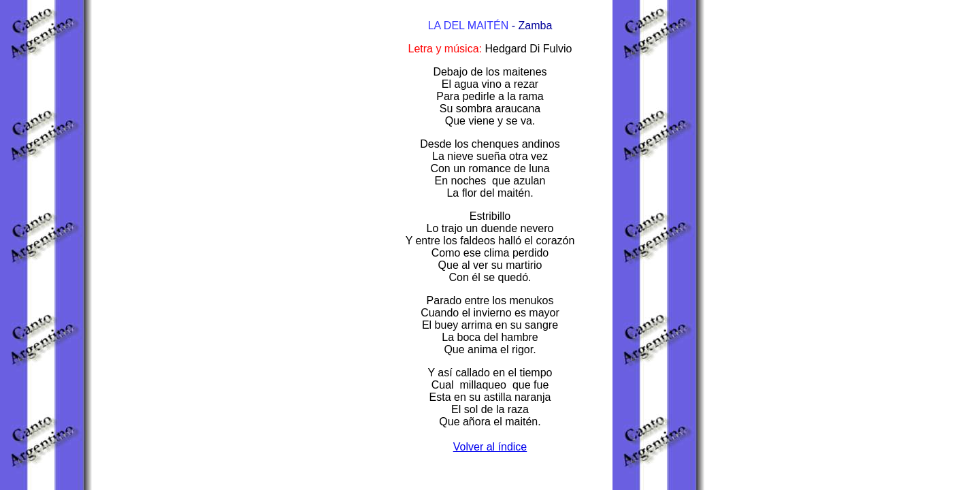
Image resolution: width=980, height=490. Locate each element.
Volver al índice (490, 447)
